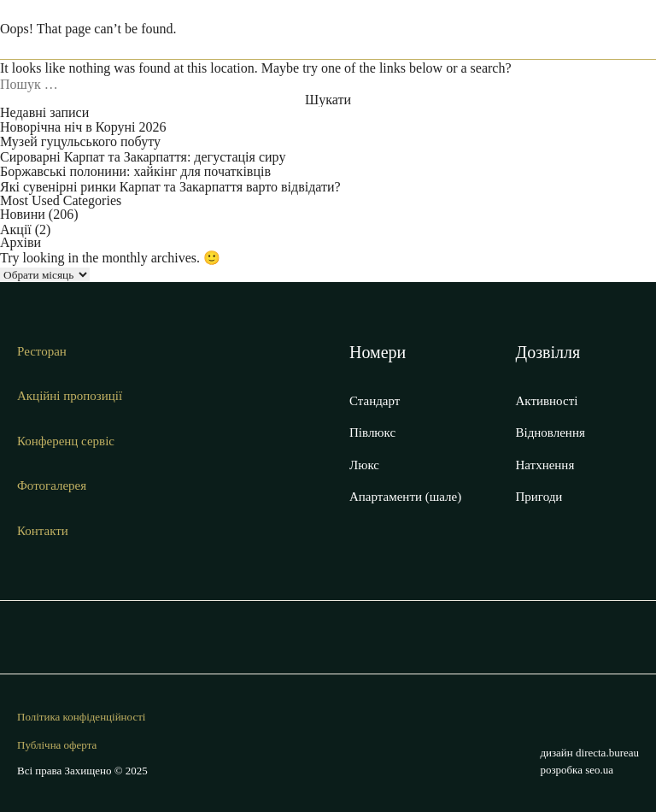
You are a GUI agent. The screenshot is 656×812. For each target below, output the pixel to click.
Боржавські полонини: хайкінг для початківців (135, 171)
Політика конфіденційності (81, 717)
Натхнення (545, 465)
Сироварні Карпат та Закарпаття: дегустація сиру (143, 157)
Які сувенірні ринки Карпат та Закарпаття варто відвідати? (170, 187)
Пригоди (539, 497)
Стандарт (375, 401)
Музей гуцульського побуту (80, 141)
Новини (23, 214)
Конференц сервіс (66, 441)
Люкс (364, 465)
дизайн (589, 753)
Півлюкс (372, 432)
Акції (16, 229)
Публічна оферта (57, 745)
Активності (547, 401)
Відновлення (551, 432)
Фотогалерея (52, 485)
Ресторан (42, 351)
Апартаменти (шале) (405, 497)
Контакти (43, 531)
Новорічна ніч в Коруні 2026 (83, 127)
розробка (577, 770)
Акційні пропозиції (70, 396)
